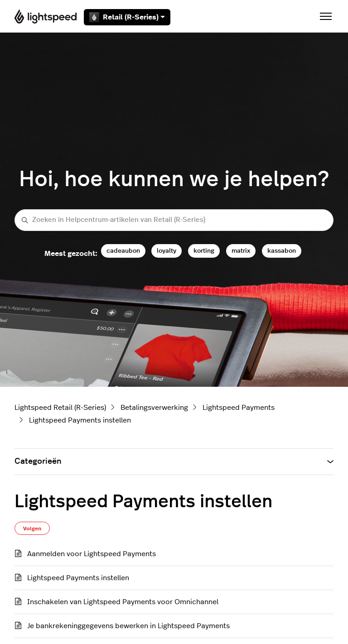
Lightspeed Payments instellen (80, 420)
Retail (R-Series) (127, 17)
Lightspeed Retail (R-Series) (60, 408)
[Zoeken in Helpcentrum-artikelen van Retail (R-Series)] (174, 220)
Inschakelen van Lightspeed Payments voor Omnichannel (123, 602)
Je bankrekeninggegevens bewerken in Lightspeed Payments (128, 626)
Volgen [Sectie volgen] (32, 529)
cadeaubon (123, 251)
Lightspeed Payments (239, 408)
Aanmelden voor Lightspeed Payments (92, 554)
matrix (241, 251)
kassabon (282, 251)
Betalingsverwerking (154, 408)
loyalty (167, 251)
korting (204, 251)
